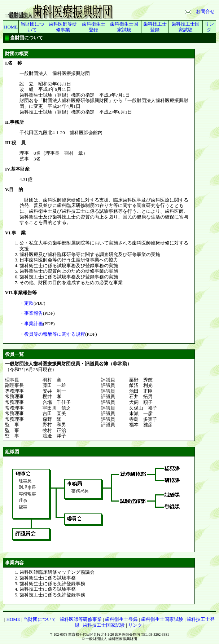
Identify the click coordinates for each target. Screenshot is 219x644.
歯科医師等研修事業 (63, 27)
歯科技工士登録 (155, 27)
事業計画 (34, 324)
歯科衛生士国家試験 (124, 27)
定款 (29, 303)
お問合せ (200, 11)
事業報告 (34, 313)
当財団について (32, 27)
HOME (11, 27)
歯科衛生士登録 (94, 27)
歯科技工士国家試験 (185, 27)
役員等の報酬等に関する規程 (55, 334)
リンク (209, 27)
